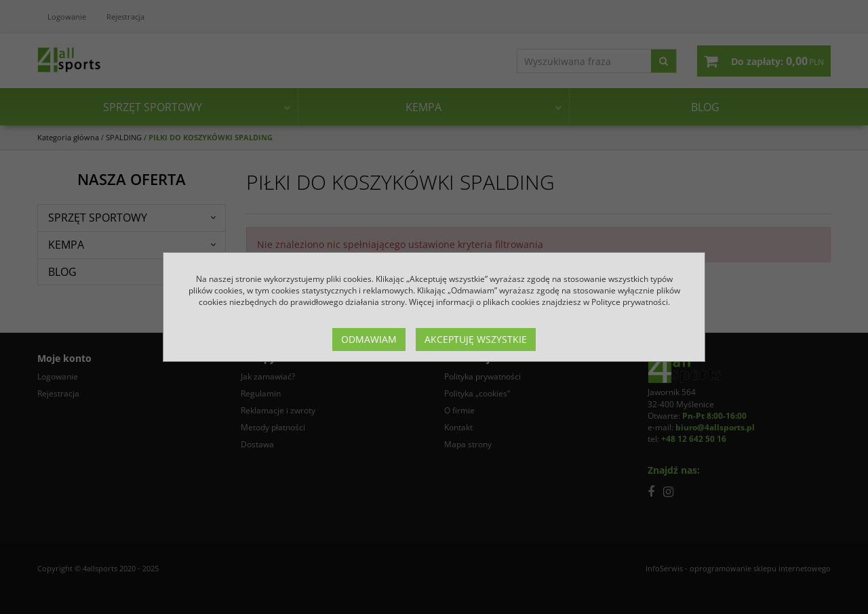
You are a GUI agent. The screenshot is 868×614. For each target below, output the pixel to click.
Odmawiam (369, 339)
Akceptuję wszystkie (476, 339)
